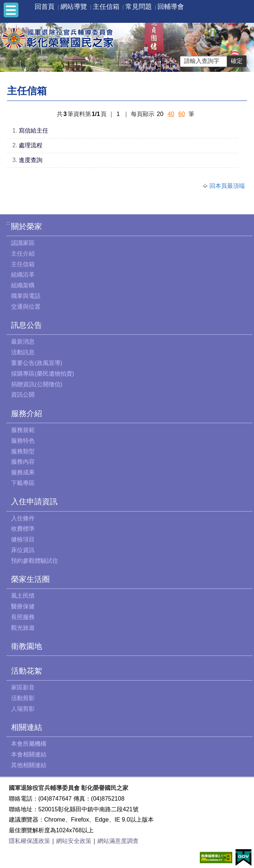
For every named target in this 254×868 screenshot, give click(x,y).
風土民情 (23, 596)
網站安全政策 (74, 841)
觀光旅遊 (23, 628)
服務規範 (23, 430)
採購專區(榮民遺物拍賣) (43, 374)
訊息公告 (27, 325)
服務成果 (23, 472)
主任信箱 (106, 7)
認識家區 (23, 243)
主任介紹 (23, 254)
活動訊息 (23, 352)
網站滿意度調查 (118, 841)
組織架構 (23, 285)
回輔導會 (171, 7)
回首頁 (45, 7)
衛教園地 (27, 646)
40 (171, 114)
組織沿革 (23, 275)
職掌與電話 (26, 296)
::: (8, 223)
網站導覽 (74, 7)
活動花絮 (27, 671)
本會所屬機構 (29, 744)
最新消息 (23, 342)
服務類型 (23, 451)
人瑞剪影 (23, 709)
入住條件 (23, 518)
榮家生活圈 (30, 579)
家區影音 (23, 687)
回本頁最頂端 (227, 186)
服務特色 (23, 441)
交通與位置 (26, 307)
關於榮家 (27, 226)
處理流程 (31, 145)
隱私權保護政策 (29, 841)
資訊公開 (23, 395)
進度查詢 (31, 160)
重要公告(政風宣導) (37, 363)
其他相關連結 (29, 765)
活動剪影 (23, 698)
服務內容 (23, 462)
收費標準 (23, 529)
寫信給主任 (34, 131)
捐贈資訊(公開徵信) (37, 384)
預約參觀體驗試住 (35, 561)
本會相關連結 (29, 754)
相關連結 (27, 727)
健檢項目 (23, 539)
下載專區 (23, 483)
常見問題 (139, 7)
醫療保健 (23, 606)
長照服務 (23, 617)
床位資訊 (23, 550)
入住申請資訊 (34, 501)
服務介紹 (27, 413)
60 (182, 114)
